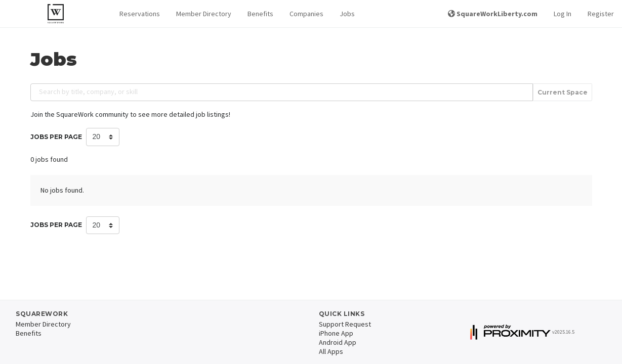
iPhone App (336, 333)
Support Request (345, 324)
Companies (306, 14)
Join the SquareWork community (79, 114)
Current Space (563, 92)
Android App (338, 342)
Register (601, 14)
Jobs (347, 14)
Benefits (260, 14)
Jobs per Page (56, 137)
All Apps (331, 351)
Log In (563, 14)
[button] (140, 14)
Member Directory (204, 14)
